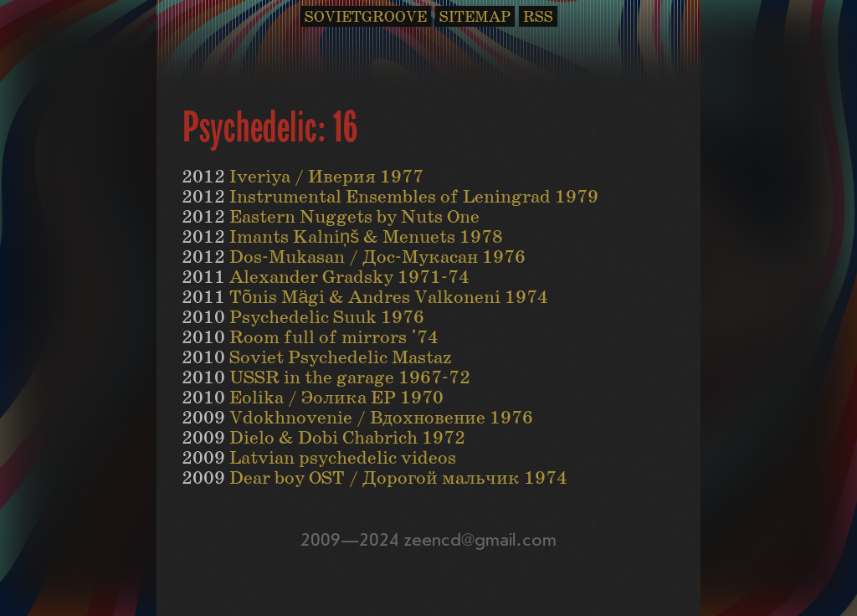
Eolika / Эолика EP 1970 (336, 398)
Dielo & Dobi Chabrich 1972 (347, 438)
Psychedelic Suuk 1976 (327, 318)
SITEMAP (475, 17)
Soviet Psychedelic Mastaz (341, 358)
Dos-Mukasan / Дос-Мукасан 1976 (377, 257)
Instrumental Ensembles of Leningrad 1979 (414, 197)
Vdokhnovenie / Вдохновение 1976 (381, 418)
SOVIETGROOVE (366, 17)
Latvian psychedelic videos (343, 458)
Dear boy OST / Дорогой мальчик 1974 (398, 478)
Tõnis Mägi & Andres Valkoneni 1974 (389, 298)
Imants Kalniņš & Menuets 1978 (366, 237)
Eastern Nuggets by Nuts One (354, 217)
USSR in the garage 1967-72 (350, 378)
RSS (538, 17)
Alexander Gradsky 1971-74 (349, 277)
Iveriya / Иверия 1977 (326, 177)
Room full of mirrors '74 (334, 338)
